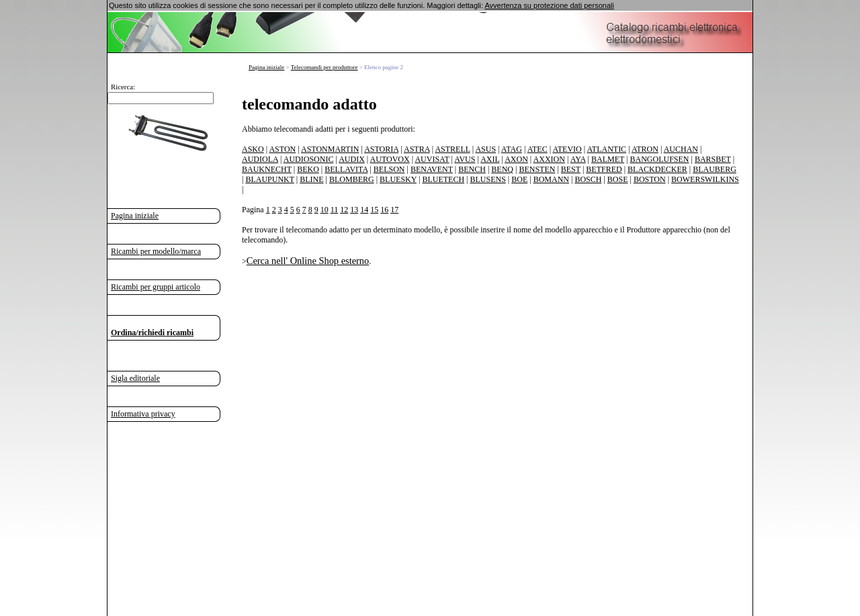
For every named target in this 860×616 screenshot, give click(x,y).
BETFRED (604, 169)
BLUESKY (398, 179)
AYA (578, 159)
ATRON (645, 149)
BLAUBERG (715, 169)
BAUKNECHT (267, 169)
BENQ (502, 169)
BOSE (618, 179)
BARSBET (713, 159)
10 (325, 210)
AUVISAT (432, 159)
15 (374, 210)
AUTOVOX (390, 159)
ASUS (485, 149)
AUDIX (352, 159)
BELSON (389, 169)
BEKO (308, 169)
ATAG (512, 149)
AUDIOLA (260, 159)
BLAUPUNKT (269, 179)
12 (344, 210)
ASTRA (417, 149)
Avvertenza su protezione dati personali (549, 5)
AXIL (490, 159)
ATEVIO (567, 149)
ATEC (537, 149)
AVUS (465, 159)
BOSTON (650, 179)
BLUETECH (443, 179)
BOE (519, 179)
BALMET (608, 159)
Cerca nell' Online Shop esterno (308, 261)
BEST (571, 169)
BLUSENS (487, 179)
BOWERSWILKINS (705, 179)
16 (384, 210)
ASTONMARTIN (330, 149)
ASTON (282, 149)
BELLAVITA (346, 169)
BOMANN (551, 179)
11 (335, 210)
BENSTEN (537, 169)
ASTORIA (381, 149)
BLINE (311, 179)
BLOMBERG (352, 179)
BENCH (472, 169)
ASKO (253, 149)
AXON (516, 159)
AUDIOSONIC (309, 159)
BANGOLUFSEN (660, 159)
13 (354, 210)
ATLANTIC (606, 149)
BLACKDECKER (657, 169)
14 (364, 210)
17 (394, 210)
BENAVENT (432, 169)
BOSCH (588, 179)
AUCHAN (681, 149)
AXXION (549, 159)
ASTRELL (452, 149)
